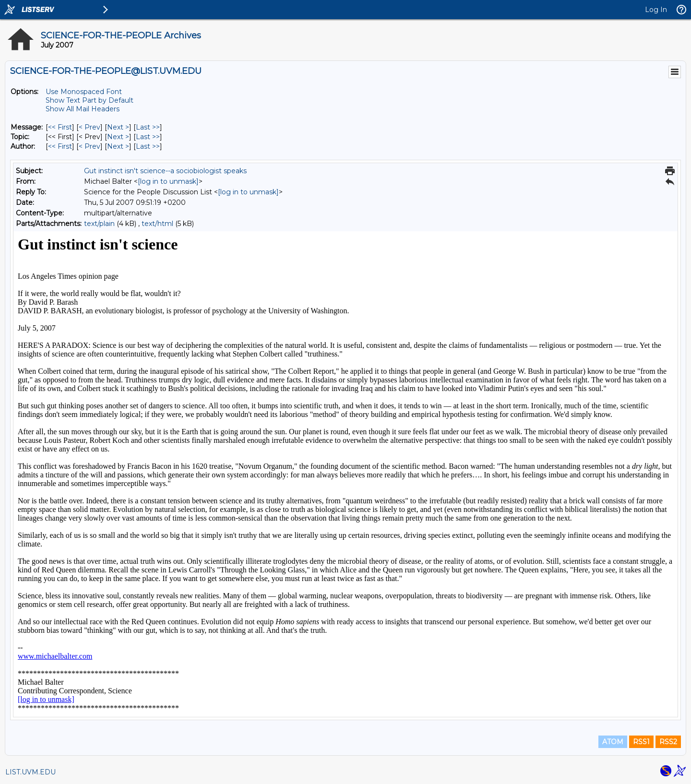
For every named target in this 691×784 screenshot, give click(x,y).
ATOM (613, 742)
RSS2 (668, 742)
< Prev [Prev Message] (89, 127)
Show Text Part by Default (89, 100)
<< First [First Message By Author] (60, 146)
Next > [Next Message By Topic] (118, 137)
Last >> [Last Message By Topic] (148, 137)
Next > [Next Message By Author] (118, 146)
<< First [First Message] (60, 127)
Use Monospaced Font (84, 92)
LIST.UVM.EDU (30, 772)
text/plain (99, 224)
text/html (157, 224)
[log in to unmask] (168, 181)
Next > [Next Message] (118, 127)
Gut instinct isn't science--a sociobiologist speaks (165, 171)
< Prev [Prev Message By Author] (89, 146)
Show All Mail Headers (83, 109)
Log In (656, 10)
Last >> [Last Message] (148, 127)
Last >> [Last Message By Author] (148, 146)
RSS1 (641, 742)
